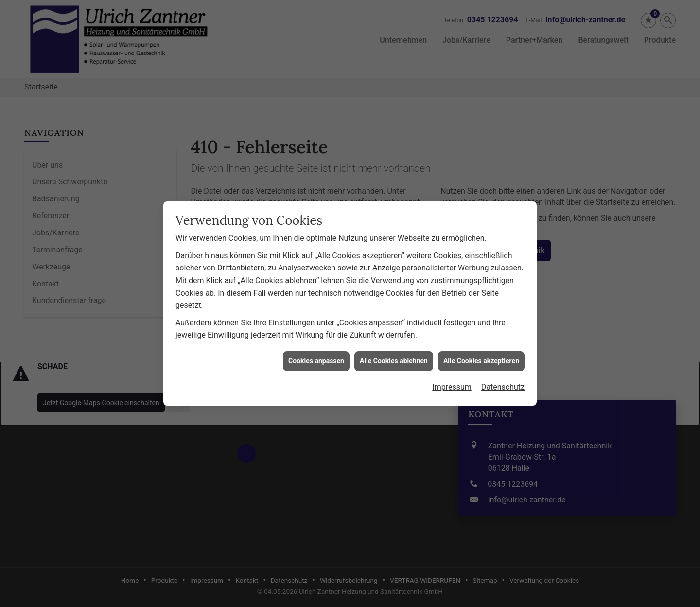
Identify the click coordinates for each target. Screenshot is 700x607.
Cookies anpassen (316, 354)
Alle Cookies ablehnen (394, 354)
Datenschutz (503, 380)
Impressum (452, 380)
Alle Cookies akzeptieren (481, 354)
